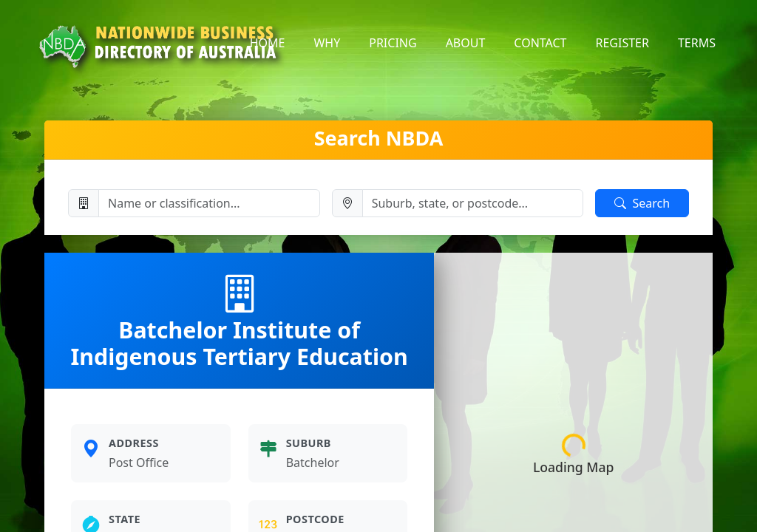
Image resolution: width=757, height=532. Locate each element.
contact (540, 43)
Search (642, 203)
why (327, 43)
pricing (393, 43)
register (622, 43)
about (466, 43)
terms (697, 43)
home (268, 43)
